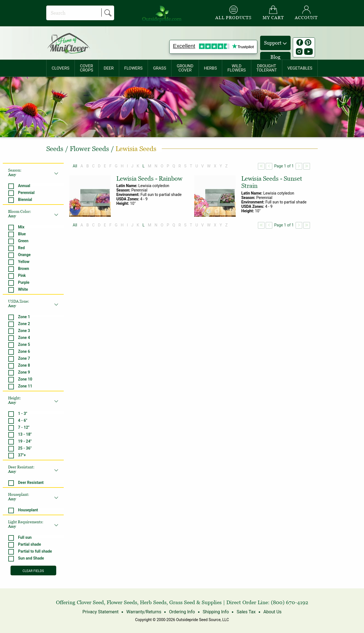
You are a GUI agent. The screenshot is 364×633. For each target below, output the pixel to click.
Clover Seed (90, 602)
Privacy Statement (101, 612)
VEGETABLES (300, 68)
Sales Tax (246, 612)
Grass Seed (182, 602)
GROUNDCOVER (185, 68)
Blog (275, 57)
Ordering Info (182, 612)
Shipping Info (216, 612)
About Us (272, 612)
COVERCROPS (86, 68)
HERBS (210, 68)
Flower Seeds (122, 602)
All (75, 166)
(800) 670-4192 (290, 602)
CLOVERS (61, 68)
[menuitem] (61, 68)
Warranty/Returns (144, 612)
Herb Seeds (153, 602)
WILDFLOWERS (237, 68)
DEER (109, 68)
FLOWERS (133, 68)
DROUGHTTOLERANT (266, 68)
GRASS (160, 68)
